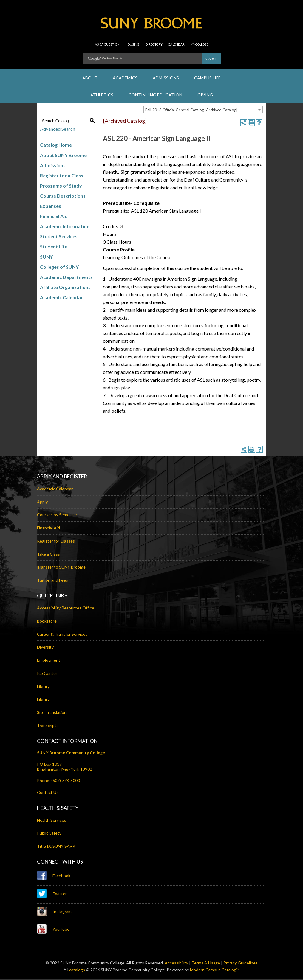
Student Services (59, 237)
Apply (42, 502)
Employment (49, 661)
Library (43, 687)
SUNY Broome (151, 27)
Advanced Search (58, 130)
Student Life (54, 247)
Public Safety (49, 834)
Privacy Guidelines (241, 963)
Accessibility (176, 963)
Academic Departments (66, 278)
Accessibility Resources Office (66, 608)
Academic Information (65, 227)
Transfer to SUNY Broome (61, 568)
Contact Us (48, 793)
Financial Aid (54, 217)
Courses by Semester (57, 516)
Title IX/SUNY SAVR (56, 847)
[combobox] (203, 110)
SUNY (46, 258)
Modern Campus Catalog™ (214, 970)
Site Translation (52, 713)
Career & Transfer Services (62, 635)
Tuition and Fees (52, 581)
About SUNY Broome (63, 156)
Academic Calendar (61, 298)
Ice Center (47, 674)
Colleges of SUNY (59, 268)
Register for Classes (56, 542)
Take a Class (48, 555)
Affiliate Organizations (65, 288)
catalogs (77, 970)
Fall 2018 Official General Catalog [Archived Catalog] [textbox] (191, 111)
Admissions (53, 166)
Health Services (52, 821)
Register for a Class (62, 176)
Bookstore (47, 622)
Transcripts (48, 726)
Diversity (45, 648)
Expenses (51, 207)
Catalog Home (56, 146)
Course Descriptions (63, 197)
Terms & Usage (206, 963)
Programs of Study (61, 186)
